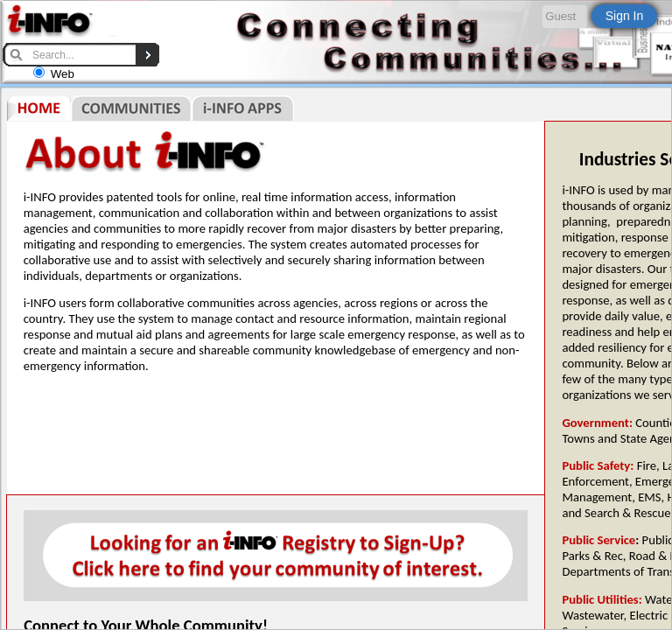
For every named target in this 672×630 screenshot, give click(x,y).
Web (63, 74)
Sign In (625, 16)
